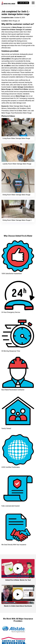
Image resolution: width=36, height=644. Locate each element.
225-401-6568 (23, 3)
